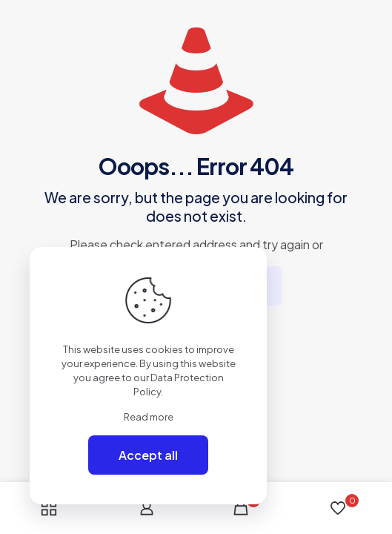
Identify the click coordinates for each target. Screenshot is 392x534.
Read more (149, 417)
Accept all (148, 455)
